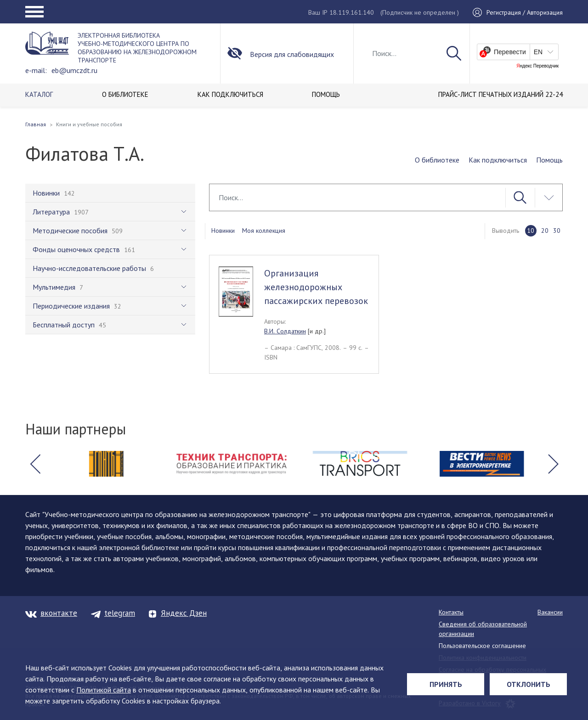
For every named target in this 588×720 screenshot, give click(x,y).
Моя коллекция (264, 231)
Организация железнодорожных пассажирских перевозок (316, 287)
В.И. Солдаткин (285, 331)
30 (557, 231)
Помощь (549, 160)
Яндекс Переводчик (537, 66)
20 (545, 231)
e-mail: (36, 70)
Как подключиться (498, 160)
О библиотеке (437, 160)
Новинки (223, 231)
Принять (446, 684)
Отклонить (529, 684)
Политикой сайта (104, 690)
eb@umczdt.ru (74, 70)
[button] (35, 464)
